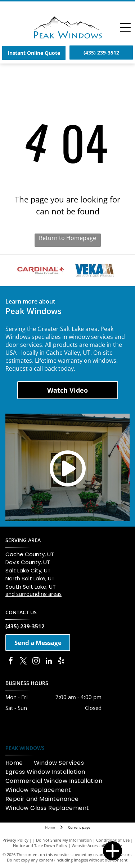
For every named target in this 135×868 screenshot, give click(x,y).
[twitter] (23, 662)
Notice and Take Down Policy (40, 845)
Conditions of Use (113, 840)
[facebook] (11, 662)
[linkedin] (49, 662)
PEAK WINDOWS (25, 748)
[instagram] (36, 662)
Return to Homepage (67, 238)
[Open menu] (125, 27)
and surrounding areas (33, 594)
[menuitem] (20, 763)
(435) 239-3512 (25, 626)
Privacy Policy (15, 840)
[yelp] (61, 662)
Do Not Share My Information (64, 840)
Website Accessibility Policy (97, 845)
